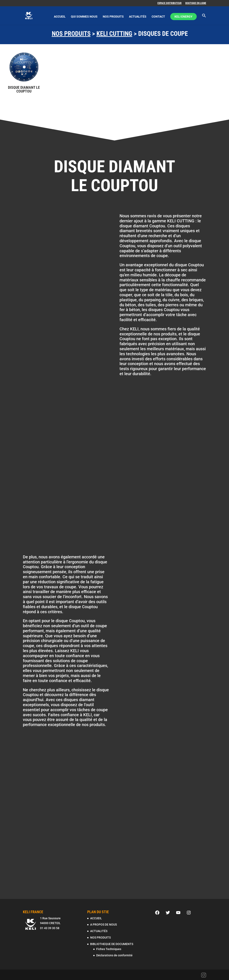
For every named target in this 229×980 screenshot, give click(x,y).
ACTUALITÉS (138, 17)
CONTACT (158, 17)
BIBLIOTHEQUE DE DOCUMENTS (112, 944)
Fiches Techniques (109, 949)
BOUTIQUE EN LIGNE (196, 3)
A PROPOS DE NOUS (103, 925)
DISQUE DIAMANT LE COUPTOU (24, 89)
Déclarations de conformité (114, 955)
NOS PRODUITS (113, 17)
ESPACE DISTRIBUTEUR (170, 3)
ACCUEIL (60, 17)
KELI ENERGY (183, 17)
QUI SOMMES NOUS (84, 17)
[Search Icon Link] (204, 19)
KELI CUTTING (114, 34)
